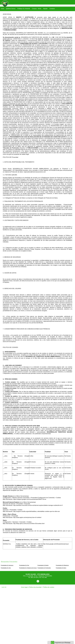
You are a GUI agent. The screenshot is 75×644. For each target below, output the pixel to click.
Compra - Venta (37, 9)
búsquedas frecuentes (9, 562)
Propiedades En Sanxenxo (7, 565)
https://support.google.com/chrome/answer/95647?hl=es (30, 499)
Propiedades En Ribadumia (62, 565)
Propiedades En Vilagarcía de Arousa (28, 568)
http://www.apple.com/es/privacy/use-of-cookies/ (27, 517)
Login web (4, 587)
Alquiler (45, 9)
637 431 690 (43, 577)
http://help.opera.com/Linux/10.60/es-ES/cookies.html (29, 524)
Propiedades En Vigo (6, 568)
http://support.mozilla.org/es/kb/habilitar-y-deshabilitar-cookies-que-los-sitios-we (37, 511)
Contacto (52, 9)
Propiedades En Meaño (43, 565)
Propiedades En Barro (61, 568)
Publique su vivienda (24, 9)
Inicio (3, 9)
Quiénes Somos (11, 9)
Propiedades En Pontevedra (44, 568)
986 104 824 (34, 577)
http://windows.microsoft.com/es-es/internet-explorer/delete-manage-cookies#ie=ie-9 (38, 505)
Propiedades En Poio (24, 565)
